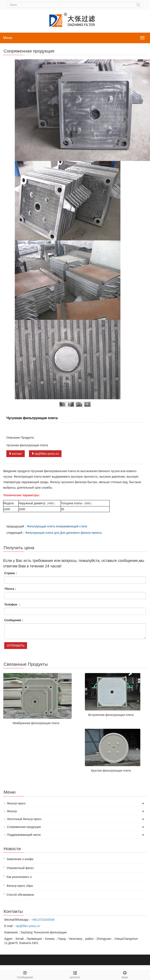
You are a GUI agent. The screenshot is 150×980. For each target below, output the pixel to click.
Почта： (11, 589)
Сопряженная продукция (24, 827)
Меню (8, 38)
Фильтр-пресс (16, 803)
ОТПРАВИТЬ (16, 646)
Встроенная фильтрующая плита (111, 715)
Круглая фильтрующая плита (111, 771)
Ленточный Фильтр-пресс (24, 819)
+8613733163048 (43, 920)
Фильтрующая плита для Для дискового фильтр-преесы (63, 533)
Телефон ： (13, 604)
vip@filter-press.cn (45, 454)
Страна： (11, 573)
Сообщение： (14, 620)
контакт (16, 454)
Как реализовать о (19, 877)
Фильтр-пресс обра (20, 886)
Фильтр (12, 811)
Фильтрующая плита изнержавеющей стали (57, 526)
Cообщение (25, 974)
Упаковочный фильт (20, 868)
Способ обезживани (20, 895)
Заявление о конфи (20, 859)
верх (125, 974)
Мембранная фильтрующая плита (36, 723)
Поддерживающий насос (24, 835)
